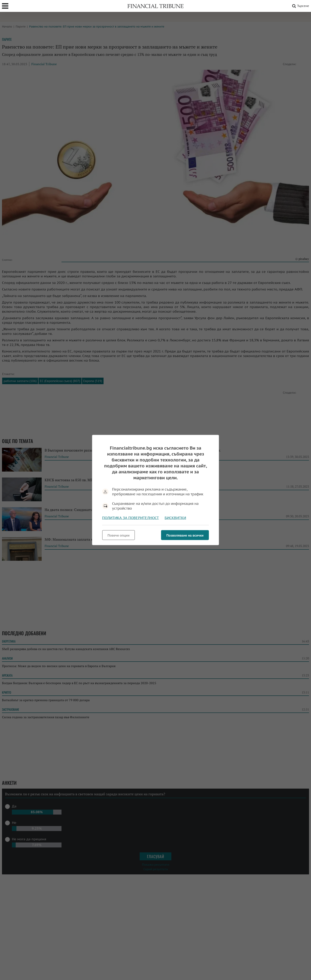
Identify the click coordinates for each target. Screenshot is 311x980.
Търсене (300, 6)
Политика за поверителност (131, 518)
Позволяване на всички (185, 535)
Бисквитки (175, 518)
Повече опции (119, 535)
